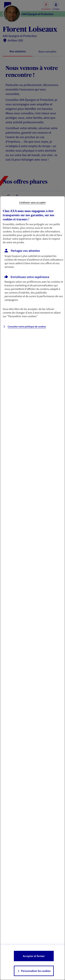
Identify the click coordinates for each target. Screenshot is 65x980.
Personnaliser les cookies (36, 971)
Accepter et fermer (34, 956)
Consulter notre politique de (27, 327)
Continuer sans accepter (32, 202)
